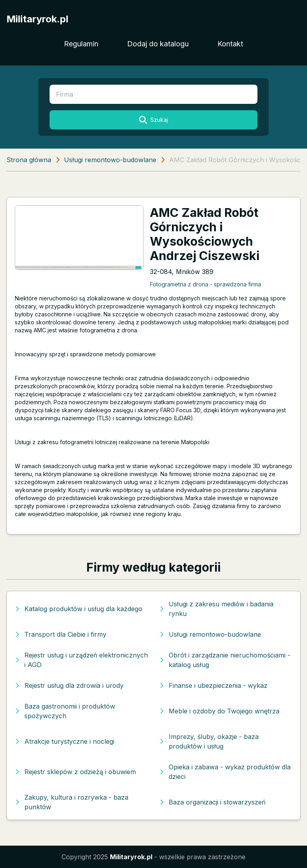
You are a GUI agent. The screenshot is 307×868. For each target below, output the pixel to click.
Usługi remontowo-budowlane (110, 160)
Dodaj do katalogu (158, 44)
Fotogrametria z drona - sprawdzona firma (205, 284)
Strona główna (29, 160)
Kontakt (230, 44)
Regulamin (81, 44)
